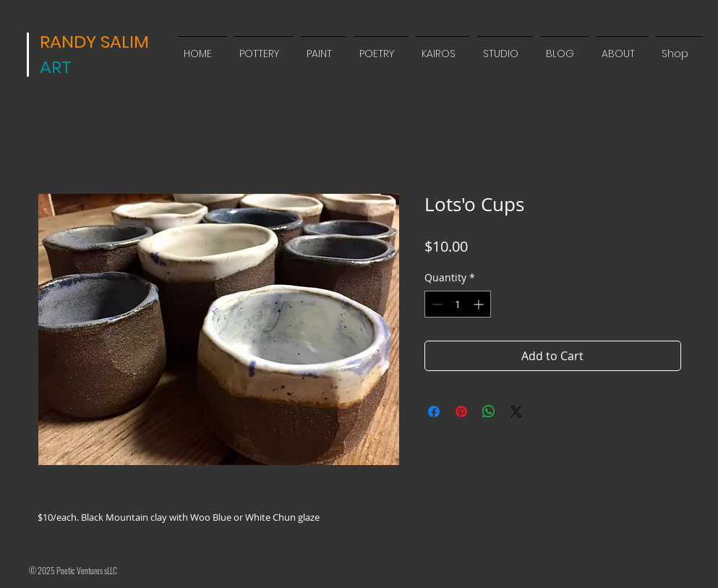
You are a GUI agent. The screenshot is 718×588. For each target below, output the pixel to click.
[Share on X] (516, 412)
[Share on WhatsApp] (489, 412)
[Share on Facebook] (434, 412)
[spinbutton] (458, 304)
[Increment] (480, 304)
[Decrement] (436, 304)
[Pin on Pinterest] (461, 412)
